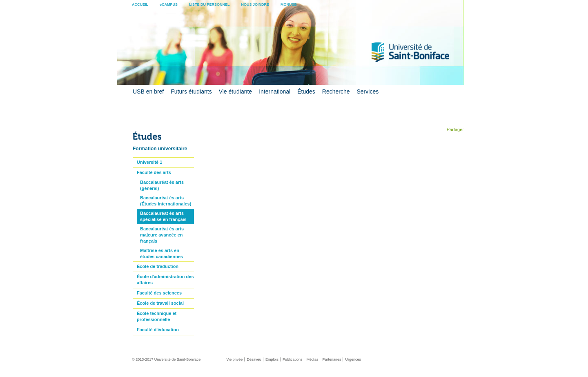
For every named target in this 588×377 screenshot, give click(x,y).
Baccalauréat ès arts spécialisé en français (163, 216)
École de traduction (158, 266)
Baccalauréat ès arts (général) (162, 185)
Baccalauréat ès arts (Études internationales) (166, 201)
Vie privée (234, 359)
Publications (293, 359)
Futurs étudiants (191, 91)
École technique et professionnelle (157, 316)
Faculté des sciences (159, 293)
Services (368, 91)
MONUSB (289, 4)
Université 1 (149, 162)
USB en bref (148, 91)
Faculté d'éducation (158, 330)
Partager (455, 129)
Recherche (336, 91)
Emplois (272, 359)
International (275, 91)
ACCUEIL (140, 4)
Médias (312, 359)
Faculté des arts (154, 172)
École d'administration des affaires (165, 280)
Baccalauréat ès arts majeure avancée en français (162, 235)
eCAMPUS (169, 4)
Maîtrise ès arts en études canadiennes (161, 253)
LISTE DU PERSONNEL (209, 4)
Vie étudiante (235, 91)
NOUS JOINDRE (255, 4)
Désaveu (254, 359)
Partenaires (332, 359)
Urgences (353, 359)
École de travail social (160, 303)
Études (306, 91)
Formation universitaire (160, 149)
